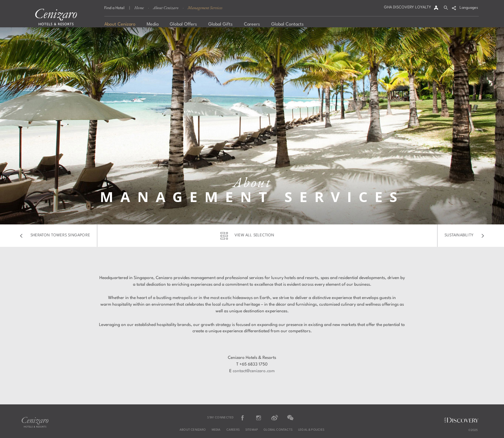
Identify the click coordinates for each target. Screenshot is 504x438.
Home (139, 8)
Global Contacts (278, 430)
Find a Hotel (114, 8)
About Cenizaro (166, 8)
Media (216, 430)
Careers (233, 430)
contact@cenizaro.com (254, 371)
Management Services (205, 8)
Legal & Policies (311, 430)
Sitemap (252, 430)
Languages (469, 8)
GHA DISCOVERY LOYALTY (408, 8)
